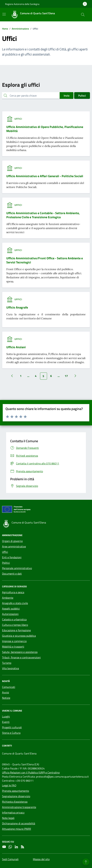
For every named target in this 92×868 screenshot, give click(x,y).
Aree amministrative (14, 546)
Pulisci (82, 96)
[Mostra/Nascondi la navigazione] (4, 14)
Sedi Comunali (10, 859)
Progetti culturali (12, 727)
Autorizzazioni (10, 614)
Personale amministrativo (17, 568)
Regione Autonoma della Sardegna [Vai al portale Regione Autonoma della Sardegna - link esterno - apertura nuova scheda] (22, 4)
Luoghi (6, 716)
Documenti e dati (12, 574)
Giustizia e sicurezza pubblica (19, 636)
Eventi (6, 722)
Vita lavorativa (10, 668)
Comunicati (9, 687)
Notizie (6, 698)
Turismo (7, 663)
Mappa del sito (41, 859)
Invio (67, 96)
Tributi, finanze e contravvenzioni (21, 657)
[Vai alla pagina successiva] (75, 376)
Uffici (5, 552)
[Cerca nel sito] (83, 15)
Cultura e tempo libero (15, 625)
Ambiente (8, 598)
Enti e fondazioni (12, 557)
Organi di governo (12, 541)
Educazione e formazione (16, 630)
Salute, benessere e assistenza (20, 652)
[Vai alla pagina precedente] (12, 376)
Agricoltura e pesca (13, 592)
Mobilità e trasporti (13, 647)
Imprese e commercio (14, 641)
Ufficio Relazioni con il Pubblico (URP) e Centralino (31, 772)
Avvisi (6, 692)
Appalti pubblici (11, 609)
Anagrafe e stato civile (15, 603)
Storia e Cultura (11, 733)
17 (66, 376)
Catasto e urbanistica (14, 619)
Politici (6, 563)
